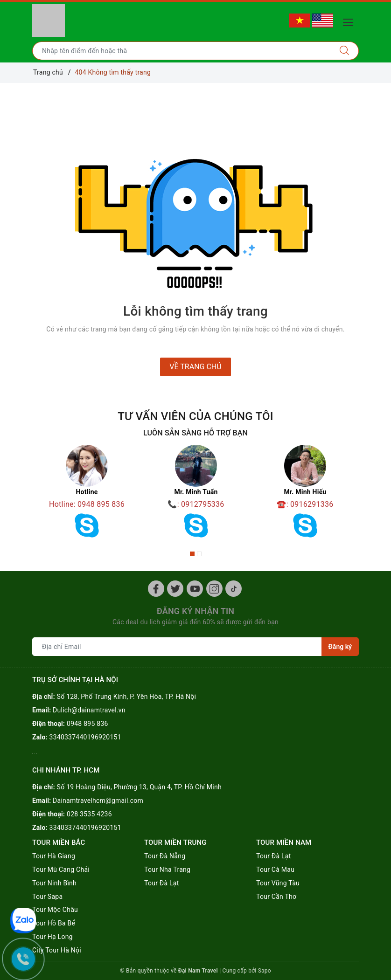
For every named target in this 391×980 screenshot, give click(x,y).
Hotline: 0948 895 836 (87, 504)
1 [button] (192, 554)
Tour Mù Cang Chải (61, 870)
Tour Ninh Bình (54, 883)
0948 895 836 (87, 724)
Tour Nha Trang (167, 870)
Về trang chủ (195, 367)
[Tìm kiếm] (345, 51)
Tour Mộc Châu (55, 910)
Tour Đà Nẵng (165, 856)
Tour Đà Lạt (162, 883)
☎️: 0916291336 (305, 504)
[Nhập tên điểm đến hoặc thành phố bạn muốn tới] (182, 51)
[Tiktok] (234, 589)
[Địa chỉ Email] (177, 647)
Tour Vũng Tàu (278, 883)
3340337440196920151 (85, 737)
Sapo (265, 971)
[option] (87, 494)
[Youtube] (195, 589)
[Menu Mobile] (351, 21)
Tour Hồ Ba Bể (54, 923)
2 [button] (199, 554)
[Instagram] (214, 589)
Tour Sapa (47, 897)
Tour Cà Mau (275, 870)
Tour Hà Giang (54, 856)
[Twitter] (175, 589)
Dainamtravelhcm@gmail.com (98, 801)
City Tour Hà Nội (57, 950)
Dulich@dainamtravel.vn (89, 710)
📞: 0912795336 (196, 504)
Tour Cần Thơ (276, 897)
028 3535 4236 (89, 814)
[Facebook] (156, 589)
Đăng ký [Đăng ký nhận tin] (340, 647)
